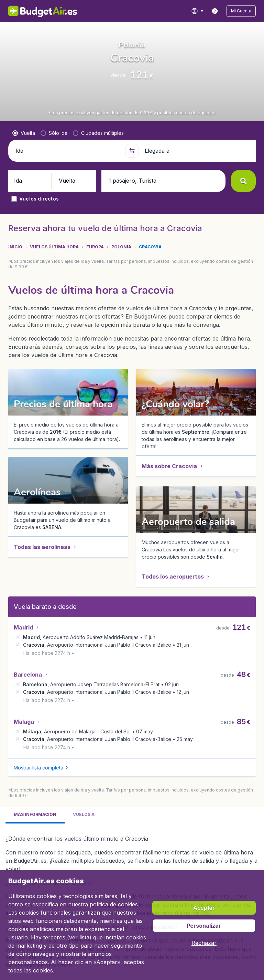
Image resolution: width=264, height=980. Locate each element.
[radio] (24, 174)
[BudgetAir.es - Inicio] (35, 11)
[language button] (203, 11)
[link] (221, 11)
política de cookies (114, 904)
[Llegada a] (197, 191)
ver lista (79, 937)
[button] (244, 11)
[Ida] (67, 191)
